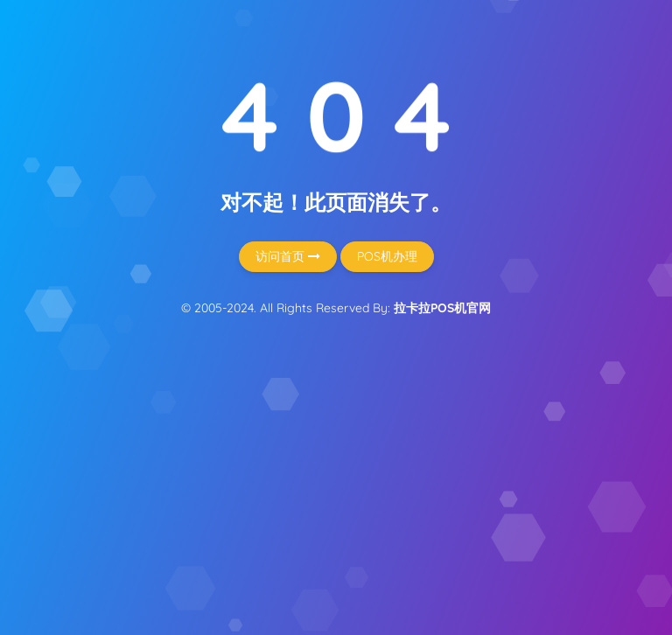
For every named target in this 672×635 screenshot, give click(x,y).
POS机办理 (387, 256)
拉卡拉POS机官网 (442, 308)
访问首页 (288, 256)
